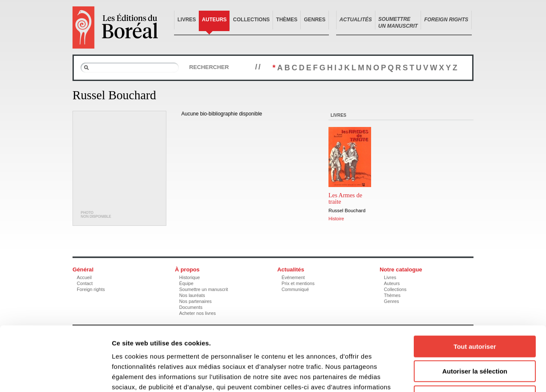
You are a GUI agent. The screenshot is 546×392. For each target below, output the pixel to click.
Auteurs (214, 20)
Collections (251, 20)
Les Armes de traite (345, 199)
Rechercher (209, 67)
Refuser (475, 338)
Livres (187, 20)
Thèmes (287, 20)
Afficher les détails (470, 375)
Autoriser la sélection (475, 313)
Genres (315, 20)
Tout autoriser (475, 288)
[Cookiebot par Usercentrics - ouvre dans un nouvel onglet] (55, 375)
